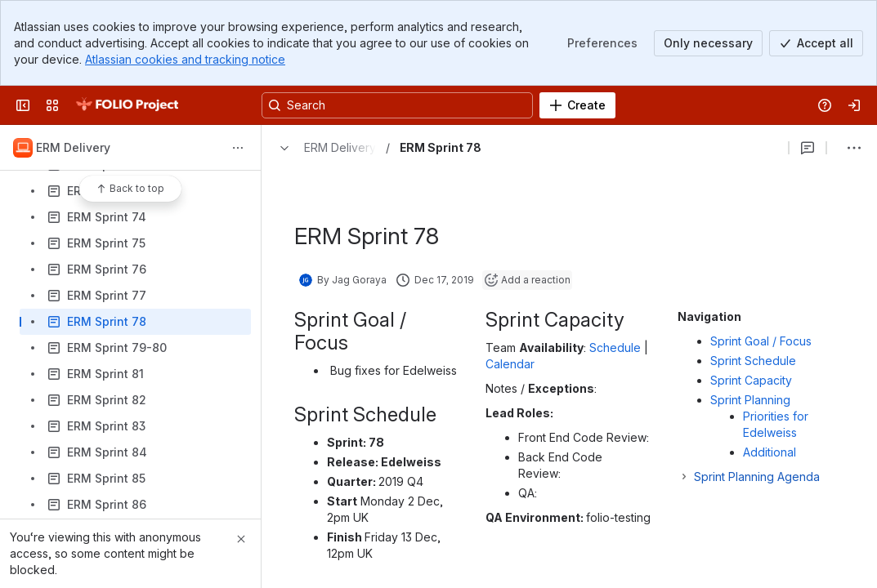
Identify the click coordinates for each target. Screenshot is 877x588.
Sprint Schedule (753, 361)
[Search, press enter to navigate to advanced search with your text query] (397, 105)
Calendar (510, 364)
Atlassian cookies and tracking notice (185, 59)
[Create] (577, 105)
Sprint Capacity (751, 380)
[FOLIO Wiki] (127, 105)
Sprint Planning (754, 400)
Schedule (615, 347)
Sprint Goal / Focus (761, 341)
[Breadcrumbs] (324, 148)
